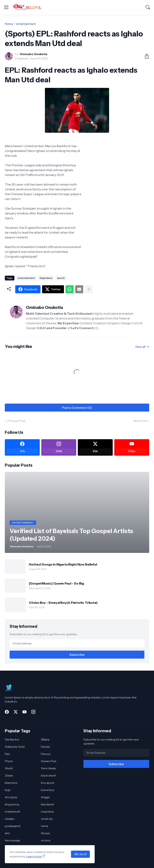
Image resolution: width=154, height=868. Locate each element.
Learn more (34, 856)
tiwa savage (13, 840)
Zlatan (9, 776)
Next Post (140, 421)
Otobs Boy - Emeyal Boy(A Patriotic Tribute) (63, 603)
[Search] (148, 7)
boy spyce (48, 783)
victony (46, 840)
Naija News (46, 278)
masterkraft (12, 812)
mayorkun (47, 812)
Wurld (9, 768)
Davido (46, 747)
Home (9, 24)
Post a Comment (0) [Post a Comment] (77, 408)
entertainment (26, 24)
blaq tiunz (11, 783)
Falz (7, 754)
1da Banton (12, 739)
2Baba (45, 739)
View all (140, 347)
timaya (45, 833)
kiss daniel (47, 804)
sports (61, 278)
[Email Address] (77, 643)
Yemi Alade (48, 768)
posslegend (13, 826)
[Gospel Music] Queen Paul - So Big (56, 583)
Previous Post (16, 421)
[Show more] (89, 289)
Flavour (46, 754)
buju (8, 790)
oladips (10, 819)
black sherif (48, 776)
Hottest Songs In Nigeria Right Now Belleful (63, 564)
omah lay (47, 819)
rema (44, 826)
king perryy (12, 804)
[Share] (145, 56)
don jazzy (11, 797)
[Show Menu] (6, 7)
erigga (45, 797)
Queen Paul (49, 761)
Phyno (9, 761)
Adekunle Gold (15, 747)
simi (7, 833)
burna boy (48, 790)
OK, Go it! (80, 854)
